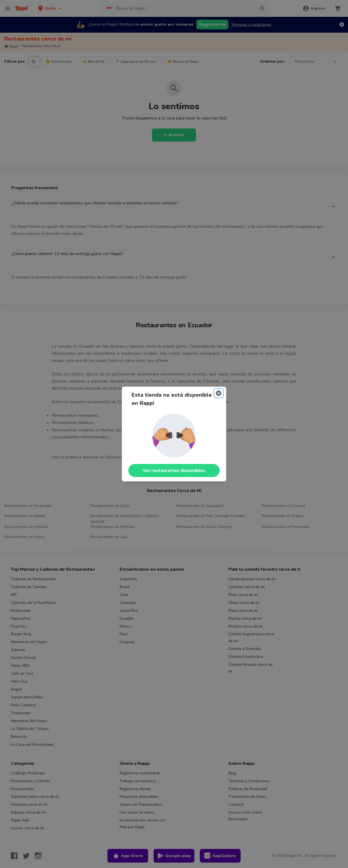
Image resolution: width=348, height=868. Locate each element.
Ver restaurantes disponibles (174, 470)
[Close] (219, 393)
